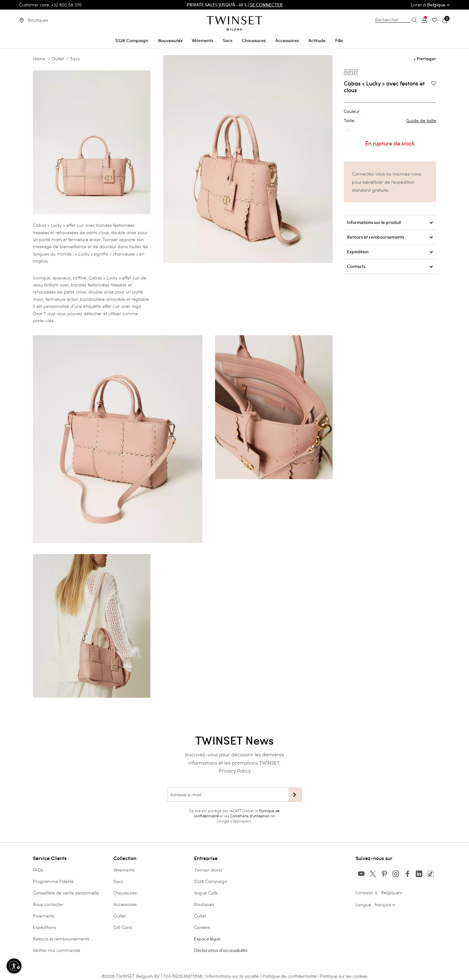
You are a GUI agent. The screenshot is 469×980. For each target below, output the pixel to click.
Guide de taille (421, 121)
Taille (390, 121)
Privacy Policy (235, 771)
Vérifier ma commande (57, 950)
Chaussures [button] (254, 41)
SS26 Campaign (211, 881)
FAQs (38, 870)
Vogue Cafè (206, 893)
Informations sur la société (233, 976)
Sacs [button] (227, 41)
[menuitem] (132, 39)
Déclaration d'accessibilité (221, 950)
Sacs (75, 59)
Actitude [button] (317, 41)
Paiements (44, 916)
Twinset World (208, 870)
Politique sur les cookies (344, 976)
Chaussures (125, 893)
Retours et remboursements (61, 939)
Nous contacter (48, 904)
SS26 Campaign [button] (132, 41)
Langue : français (375, 905)
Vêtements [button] (202, 41)
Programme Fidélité (53, 881)
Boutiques (204, 904)
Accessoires (125, 904)
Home (39, 59)
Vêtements (124, 870)
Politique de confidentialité (290, 976)
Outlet (58, 59)
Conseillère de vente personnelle (66, 893)
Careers (202, 927)
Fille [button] (339, 41)
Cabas (95, 278)
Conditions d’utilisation (250, 816)
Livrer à (430, 5)
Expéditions (44, 927)
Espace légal (207, 939)
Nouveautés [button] (170, 41)
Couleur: (352, 111)
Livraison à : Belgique (379, 892)
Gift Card (123, 927)
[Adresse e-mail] (228, 795)
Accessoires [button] (287, 41)
